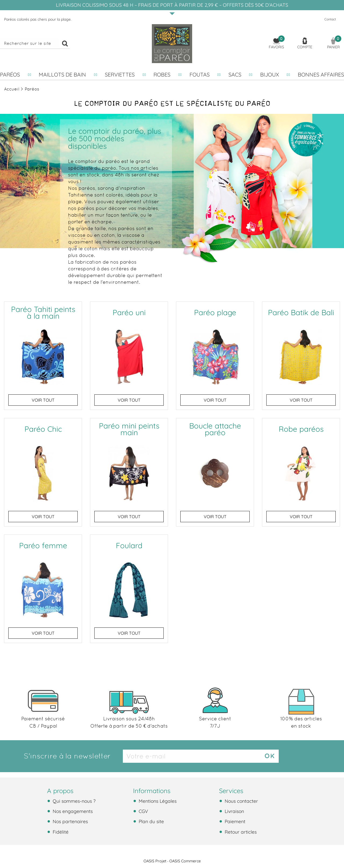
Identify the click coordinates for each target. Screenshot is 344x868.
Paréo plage (215, 312)
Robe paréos (301, 429)
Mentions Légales (157, 801)
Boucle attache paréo (215, 429)
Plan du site (151, 821)
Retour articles (240, 832)
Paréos (10, 75)
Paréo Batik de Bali (301, 312)
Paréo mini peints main (129, 429)
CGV (143, 811)
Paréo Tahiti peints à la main (43, 313)
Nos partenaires (70, 821)
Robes (162, 75)
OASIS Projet (155, 861)
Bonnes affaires (321, 75)
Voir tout (43, 400)
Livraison (234, 811)
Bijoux (270, 75)
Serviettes (120, 75)
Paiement (234, 821)
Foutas (200, 75)
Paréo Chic (43, 429)
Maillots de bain (62, 75)
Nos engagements (72, 811)
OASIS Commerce (185, 861)
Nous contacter (241, 801)
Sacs (235, 75)
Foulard (129, 545)
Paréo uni (129, 312)
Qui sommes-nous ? (74, 801)
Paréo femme (43, 545)
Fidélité (60, 832)
